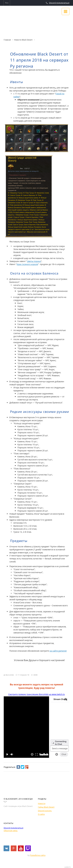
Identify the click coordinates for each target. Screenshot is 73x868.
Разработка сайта (38, 855)
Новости (42, 803)
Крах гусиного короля (27, 264)
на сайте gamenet (58, 651)
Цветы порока (34, 261)
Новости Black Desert (23, 40)
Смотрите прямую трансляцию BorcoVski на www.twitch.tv (36, 694)
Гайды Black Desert (46, 807)
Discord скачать (45, 811)
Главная (7, 40)
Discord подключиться (59, 3)
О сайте (41, 814)
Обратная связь (11, 831)
